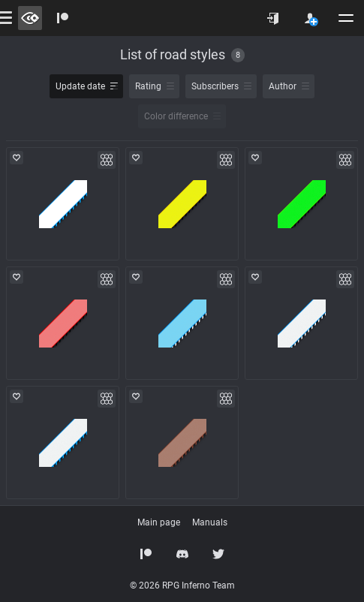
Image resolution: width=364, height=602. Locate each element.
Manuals (210, 522)
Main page (159, 522)
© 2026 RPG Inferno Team (182, 585)
